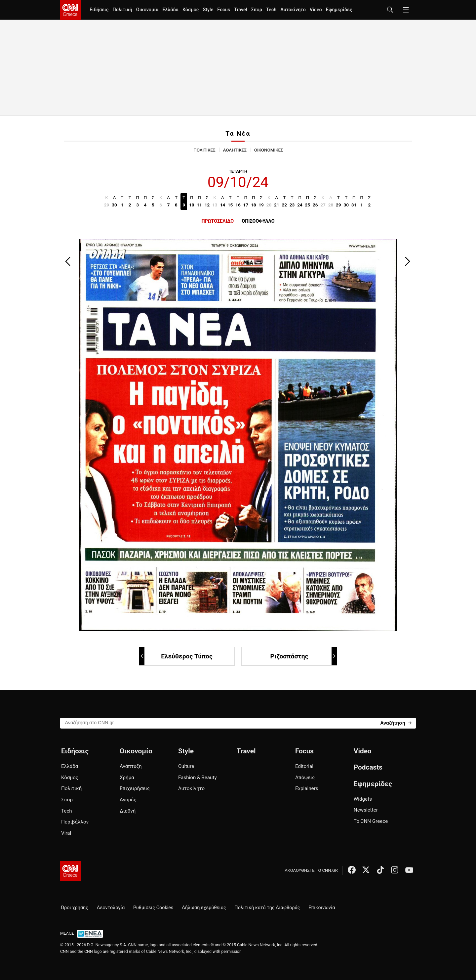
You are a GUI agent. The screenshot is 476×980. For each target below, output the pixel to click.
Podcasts (368, 767)
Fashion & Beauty (198, 778)
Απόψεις (305, 778)
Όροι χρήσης (75, 908)
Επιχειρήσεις (135, 788)
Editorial (304, 766)
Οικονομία (147, 10)
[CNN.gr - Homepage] (71, 10)
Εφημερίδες (339, 10)
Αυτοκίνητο (293, 10)
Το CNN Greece (371, 821)
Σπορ (256, 10)
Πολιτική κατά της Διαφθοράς (267, 908)
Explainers (307, 788)
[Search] (396, 723)
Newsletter (366, 810)
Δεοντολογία (111, 908)
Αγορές (128, 800)
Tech (271, 10)
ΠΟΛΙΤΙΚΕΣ (204, 150)
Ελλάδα (170, 10)
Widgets (363, 799)
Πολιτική (122, 10)
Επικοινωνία (322, 908)
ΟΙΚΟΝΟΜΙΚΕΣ (269, 150)
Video (316, 10)
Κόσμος (191, 10)
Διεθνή (128, 811)
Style (208, 10)
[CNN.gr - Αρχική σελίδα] (71, 871)
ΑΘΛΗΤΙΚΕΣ (235, 150)
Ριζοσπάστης (303, 656)
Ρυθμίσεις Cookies (153, 908)
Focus (224, 10)
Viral (66, 833)
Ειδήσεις (99, 10)
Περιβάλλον (75, 822)
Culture (186, 766)
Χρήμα (127, 778)
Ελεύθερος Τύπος (176, 656)
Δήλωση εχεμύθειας (204, 908)
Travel (240, 10)
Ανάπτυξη (131, 766)
